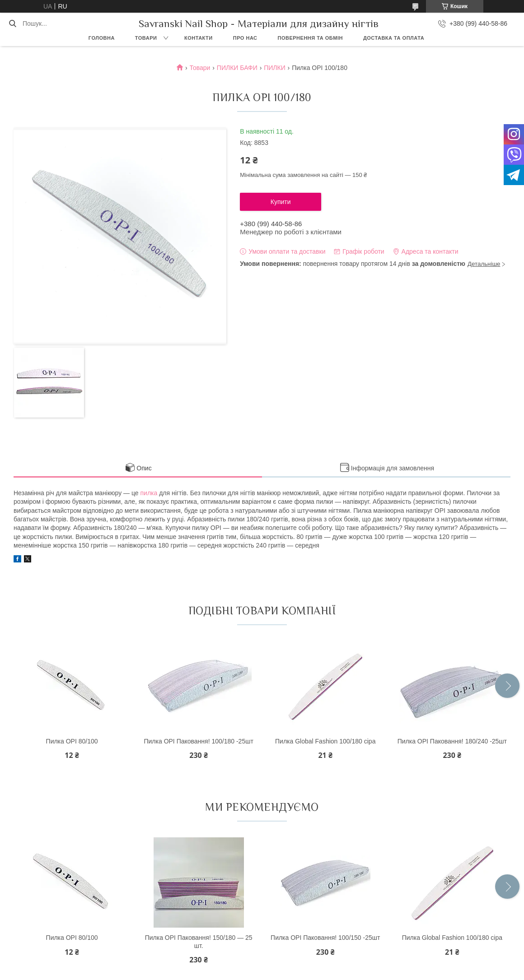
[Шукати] (12, 23)
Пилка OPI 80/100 (72, 741)
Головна (102, 38)
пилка (149, 493)
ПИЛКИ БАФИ (237, 68)
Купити (281, 202)
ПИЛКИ (275, 68)
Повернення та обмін (310, 38)
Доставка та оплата (394, 38)
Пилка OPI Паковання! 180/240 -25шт (452, 741)
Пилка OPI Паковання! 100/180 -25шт (198, 741)
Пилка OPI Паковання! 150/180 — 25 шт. (199, 942)
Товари (146, 38)
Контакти (199, 38)
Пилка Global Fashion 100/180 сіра (325, 741)
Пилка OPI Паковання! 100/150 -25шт (325, 938)
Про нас (245, 38)
